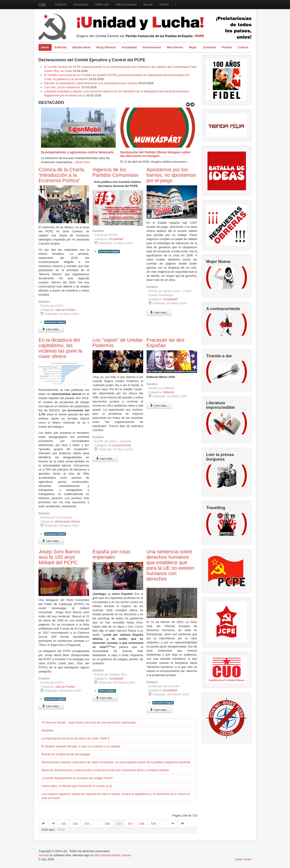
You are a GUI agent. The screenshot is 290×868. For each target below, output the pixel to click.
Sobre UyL (102, 4)
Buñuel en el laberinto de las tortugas (66, 754)
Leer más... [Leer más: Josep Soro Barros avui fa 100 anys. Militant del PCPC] (51, 706)
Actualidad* (116, 239)
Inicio (45, 47)
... (97, 824)
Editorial (61, 47)
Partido (227, 47)
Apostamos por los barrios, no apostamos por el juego (171, 175)
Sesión (164, 4)
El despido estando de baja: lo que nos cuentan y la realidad (81, 746)
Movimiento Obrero (68, 521)
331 (64, 824)
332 (75, 824)
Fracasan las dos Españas (166, 343)
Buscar (148, 4)
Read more (83, 162)
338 (142, 824)
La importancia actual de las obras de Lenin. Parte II (76, 738)
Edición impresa (126, 4)
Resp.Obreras (106, 47)
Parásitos (48, 730)
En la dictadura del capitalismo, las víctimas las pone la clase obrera (60, 348)
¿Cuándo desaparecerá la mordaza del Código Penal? (77, 778)
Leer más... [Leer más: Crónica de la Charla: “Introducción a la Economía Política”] (51, 329)
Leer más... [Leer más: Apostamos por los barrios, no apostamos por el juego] (159, 313)
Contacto (60, 4)
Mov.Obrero (175, 47)
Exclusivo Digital (55, 322)
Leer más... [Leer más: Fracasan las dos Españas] (159, 406)
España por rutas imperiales (111, 554)
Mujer (193, 47)
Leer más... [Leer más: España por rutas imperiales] (105, 698)
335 (107, 824)
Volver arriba (243, 859)
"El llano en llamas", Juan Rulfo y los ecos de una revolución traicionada (88, 722)
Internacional (152, 47)
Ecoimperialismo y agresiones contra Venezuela (77, 152)
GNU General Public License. (113, 855)
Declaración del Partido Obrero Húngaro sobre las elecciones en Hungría (155, 154)
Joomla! (44, 855)
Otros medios (107, 691)
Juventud (209, 47)
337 (130, 824)
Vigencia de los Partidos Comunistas (115, 172)
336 (119, 824)
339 (153, 824)
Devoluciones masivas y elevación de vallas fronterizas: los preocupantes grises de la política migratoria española (116, 762)
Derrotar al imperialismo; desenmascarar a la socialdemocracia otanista (91, 83)
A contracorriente (120, 445)
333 (87, 824)
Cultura (243, 47)
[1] (109, 646)
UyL (43, 5)
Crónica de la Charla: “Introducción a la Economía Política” (62, 175)
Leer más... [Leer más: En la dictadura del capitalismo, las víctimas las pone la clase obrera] (51, 541)
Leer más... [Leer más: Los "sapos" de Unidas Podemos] (105, 459)
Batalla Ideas (82, 47)
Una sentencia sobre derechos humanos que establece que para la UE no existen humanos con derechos (170, 565)
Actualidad (129, 47)
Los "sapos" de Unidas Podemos (117, 343)
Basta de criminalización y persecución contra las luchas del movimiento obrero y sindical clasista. (105, 770)
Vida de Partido (65, 310)
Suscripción (81, 4)
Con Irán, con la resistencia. (63, 87)
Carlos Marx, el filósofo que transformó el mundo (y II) (77, 786)
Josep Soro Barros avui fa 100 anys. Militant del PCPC (59, 557)
